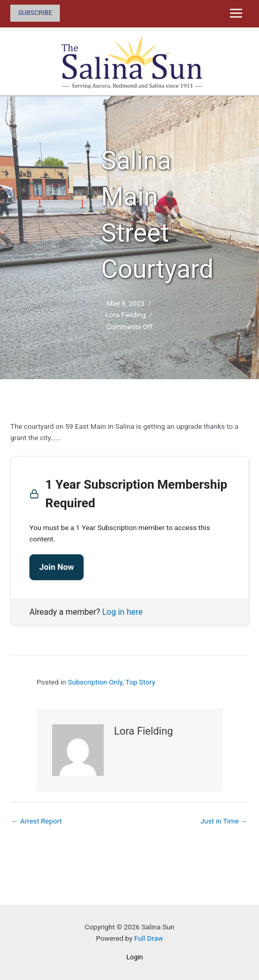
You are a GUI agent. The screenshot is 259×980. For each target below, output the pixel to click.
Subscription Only (95, 682)
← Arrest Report (37, 821)
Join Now (56, 567)
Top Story (140, 682)
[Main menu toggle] (236, 13)
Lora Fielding (125, 315)
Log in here (122, 612)
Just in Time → (224, 821)
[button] (35, 13)
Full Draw (149, 938)
